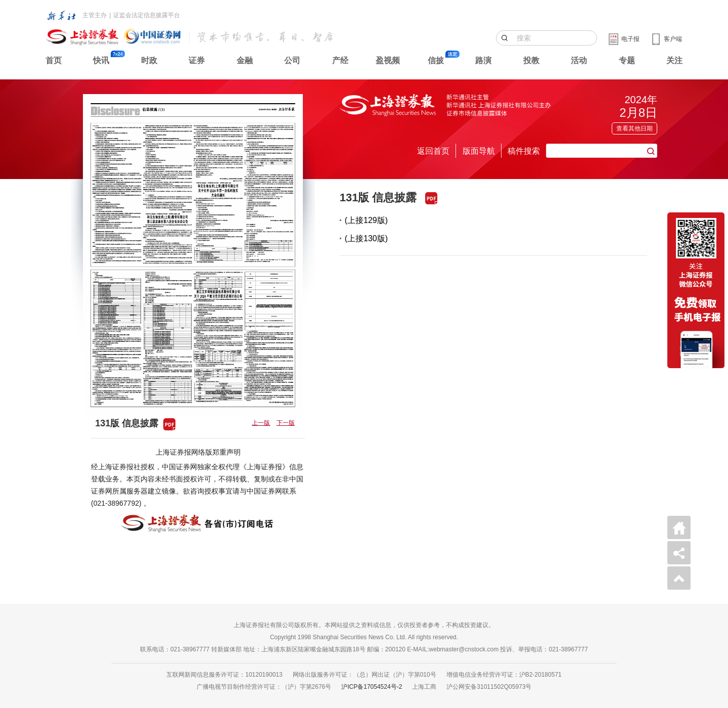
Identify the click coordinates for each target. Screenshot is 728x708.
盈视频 (388, 60)
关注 (674, 60)
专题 (627, 60)
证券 (197, 60)
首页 (54, 60)
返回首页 (433, 151)
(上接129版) (366, 220)
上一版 (261, 423)
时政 (149, 60)
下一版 (286, 423)
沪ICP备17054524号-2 (372, 687)
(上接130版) (366, 238)
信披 (436, 60)
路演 (483, 60)
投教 (531, 60)
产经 (340, 60)
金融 (245, 60)
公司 (292, 60)
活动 (579, 60)
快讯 (101, 60)
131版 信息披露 (378, 197)
